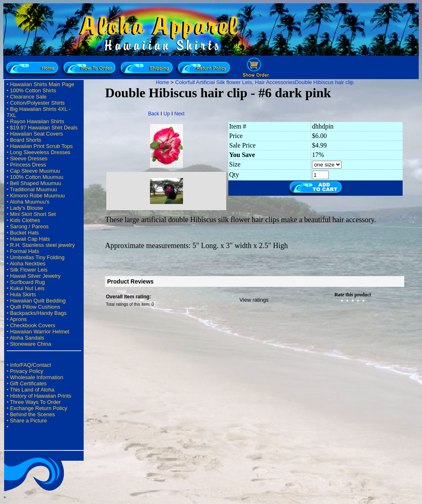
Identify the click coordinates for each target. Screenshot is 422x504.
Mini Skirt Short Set (33, 214)
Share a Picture (28, 421)
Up (167, 114)
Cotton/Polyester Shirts (37, 103)
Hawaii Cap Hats (30, 239)
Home (162, 82)
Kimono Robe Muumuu (37, 196)
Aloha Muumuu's (29, 202)
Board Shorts (26, 140)
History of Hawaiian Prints (41, 396)
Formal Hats (25, 251)
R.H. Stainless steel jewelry (42, 245)
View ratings (254, 300)
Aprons (18, 319)
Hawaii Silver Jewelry (35, 276)
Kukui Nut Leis (27, 288)
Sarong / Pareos (29, 226)
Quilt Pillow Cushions (35, 307)
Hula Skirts (23, 294)
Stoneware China (30, 344)
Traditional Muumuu (33, 189)
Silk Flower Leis (29, 270)
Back (154, 114)
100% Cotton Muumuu (36, 177)
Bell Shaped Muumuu (35, 183)
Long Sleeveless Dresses (40, 152)
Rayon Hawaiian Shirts (37, 121)
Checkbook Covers (33, 325)
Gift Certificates (28, 383)
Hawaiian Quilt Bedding (38, 301)
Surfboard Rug (27, 282)
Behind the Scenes (32, 414)
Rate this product (353, 295)
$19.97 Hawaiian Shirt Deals (44, 128)
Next (179, 114)
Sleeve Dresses (29, 158)
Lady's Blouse (27, 208)
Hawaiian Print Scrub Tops (41, 146)
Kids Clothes (25, 220)
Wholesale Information (36, 377)
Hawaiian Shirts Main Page (42, 84)
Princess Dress (28, 165)
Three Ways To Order (35, 402)
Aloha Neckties (27, 264)
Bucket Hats (24, 233)
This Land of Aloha (32, 390)
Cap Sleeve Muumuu (35, 171)
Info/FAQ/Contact (30, 365)
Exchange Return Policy (39, 408)
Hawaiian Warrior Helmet (40, 332)
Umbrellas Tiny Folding (37, 257)
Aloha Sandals (27, 338)
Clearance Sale (28, 97)
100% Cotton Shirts (33, 90)
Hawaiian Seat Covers (36, 134)
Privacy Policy (27, 371)
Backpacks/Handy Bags (38, 313)
